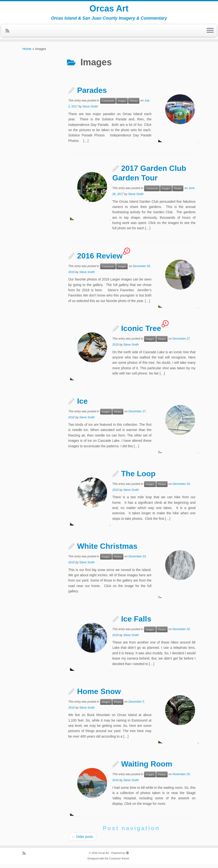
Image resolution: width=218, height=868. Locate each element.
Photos (134, 104)
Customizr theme (119, 862)
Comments (108, 104)
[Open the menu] (210, 33)
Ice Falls (136, 622)
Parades (92, 94)
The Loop (138, 477)
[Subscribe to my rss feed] (9, 33)
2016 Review (100, 259)
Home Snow (99, 695)
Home (27, 52)
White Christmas (107, 550)
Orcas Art (109, 10)
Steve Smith (90, 110)
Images (122, 104)
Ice (82, 405)
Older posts (82, 840)
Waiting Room (147, 767)
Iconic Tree (141, 332)
